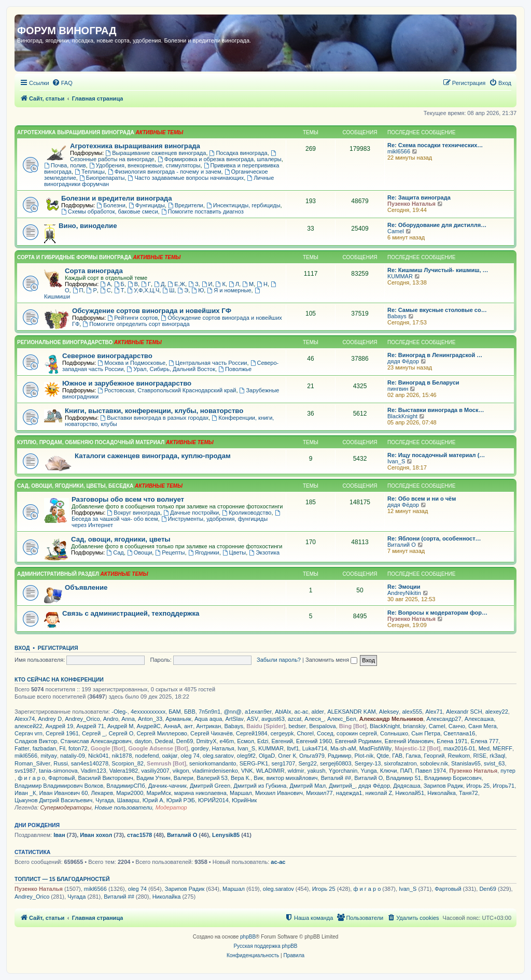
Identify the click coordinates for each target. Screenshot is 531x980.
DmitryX (206, 741)
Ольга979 (312, 756)
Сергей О (121, 733)
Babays (397, 316)
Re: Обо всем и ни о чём (422, 499)
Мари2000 (130, 793)
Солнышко (394, 733)
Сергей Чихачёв (212, 733)
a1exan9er (258, 712)
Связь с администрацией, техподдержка (131, 613)
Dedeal (164, 741)
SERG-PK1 (254, 763)
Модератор (171, 807)
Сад (115, 552)
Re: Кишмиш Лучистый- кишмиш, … (438, 270)
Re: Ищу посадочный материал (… (436, 455)
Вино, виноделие (88, 226)
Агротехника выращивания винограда (135, 146)
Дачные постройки (191, 513)
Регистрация (58, 648)
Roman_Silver (32, 763)
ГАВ (397, 756)
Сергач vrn (29, 733)
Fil (62, 748)
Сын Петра (426, 733)
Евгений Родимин (358, 741)
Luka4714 (315, 748)
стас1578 (139, 835)
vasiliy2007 (155, 771)
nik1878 (122, 756)
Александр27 (444, 719)
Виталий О (402, 545)
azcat (295, 719)
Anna (128, 719)
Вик (258, 778)
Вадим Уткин (153, 778)
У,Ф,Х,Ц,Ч (144, 290)
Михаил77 (319, 793)
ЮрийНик (244, 800)
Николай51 (410, 793)
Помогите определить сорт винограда (136, 324)
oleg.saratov (218, 756)
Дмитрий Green (210, 786)
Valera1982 (124, 771)
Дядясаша (407, 786)
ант (188, 726)
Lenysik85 (226, 835)
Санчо (457, 726)
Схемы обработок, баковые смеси (110, 211)
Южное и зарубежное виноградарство (127, 383)
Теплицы (90, 172)
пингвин (398, 389)
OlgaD (267, 756)
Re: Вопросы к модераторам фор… (437, 613)
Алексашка (479, 719)
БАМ (174, 712)
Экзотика (264, 552)
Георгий (435, 756)
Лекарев (102, 793)
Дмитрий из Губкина (260, 786)
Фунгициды (147, 205)
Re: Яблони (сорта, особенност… (434, 538)
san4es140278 (90, 763)
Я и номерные (229, 290)
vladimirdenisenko (215, 771)
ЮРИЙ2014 (213, 800)
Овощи (139, 552)
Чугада (104, 800)
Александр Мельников (391, 719)
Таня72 (469, 793)
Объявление (86, 587)
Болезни (111, 205)
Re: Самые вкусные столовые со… (437, 310)
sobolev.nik (434, 763)
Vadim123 (94, 771)
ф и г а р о (31, 778)
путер (508, 771)
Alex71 (434, 712)
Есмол (246, 741)
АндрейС (149, 726)
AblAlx (283, 712)
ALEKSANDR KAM (352, 712)
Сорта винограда (94, 271)
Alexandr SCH (464, 712)
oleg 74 (190, 756)
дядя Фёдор (403, 361)
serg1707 (283, 763)
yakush (317, 771)
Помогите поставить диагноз (202, 211)
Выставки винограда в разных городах (154, 418)
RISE (480, 756)
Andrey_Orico (82, 719)
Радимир (339, 756)
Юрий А (153, 800)
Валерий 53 (212, 778)
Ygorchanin (343, 771)
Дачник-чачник (167, 786)
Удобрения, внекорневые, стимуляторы (145, 165)
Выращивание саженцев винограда (156, 153)
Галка (413, 756)
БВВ (190, 712)
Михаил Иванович (279, 793)
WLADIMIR (270, 771)
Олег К (287, 756)
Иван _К (25, 793)
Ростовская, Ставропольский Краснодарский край (167, 390)
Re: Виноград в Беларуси (423, 382)
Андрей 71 (90, 726)
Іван (59, 835)
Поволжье (235, 369)
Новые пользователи (124, 807)
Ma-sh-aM (343, 748)
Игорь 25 (478, 786)
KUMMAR (400, 276)
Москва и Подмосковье (131, 363)
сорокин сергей (357, 733)
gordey (200, 748)
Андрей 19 (60, 726)
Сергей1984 (252, 733)
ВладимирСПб (125, 786)
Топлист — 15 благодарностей (62, 879)
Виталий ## (336, 778)
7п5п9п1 (209, 712)
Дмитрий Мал (308, 786)
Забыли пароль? (279, 660)
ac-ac (302, 712)
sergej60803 (336, 763)
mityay (49, 756)
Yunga (368, 771)
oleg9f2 (246, 756)
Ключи (389, 771)
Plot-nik (364, 756)
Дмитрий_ (342, 786)
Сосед (325, 733)
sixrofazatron (401, 763)
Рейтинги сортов (132, 318)
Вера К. (241, 778)
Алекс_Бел (342, 719)
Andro (111, 719)
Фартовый (61, 778)
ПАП (406, 771)
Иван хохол (96, 835)
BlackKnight (402, 416)
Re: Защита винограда (419, 197)
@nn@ (233, 712)
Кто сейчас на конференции (59, 679)
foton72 (78, 748)
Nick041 (99, 756)
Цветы (234, 552)
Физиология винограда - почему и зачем (164, 172)
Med (484, 748)
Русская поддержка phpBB (265, 946)
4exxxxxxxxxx (148, 712)
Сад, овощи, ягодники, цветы (121, 539)
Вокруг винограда (134, 513)
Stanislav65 (466, 763)
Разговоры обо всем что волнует (128, 499)
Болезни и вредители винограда (117, 198)
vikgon (181, 771)
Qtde (383, 756)
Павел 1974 (431, 771)
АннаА (172, 726)
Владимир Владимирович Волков (59, 786)
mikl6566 (399, 151)
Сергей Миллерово (162, 733)
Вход (22, 648)
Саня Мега (483, 726)
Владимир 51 (403, 778)
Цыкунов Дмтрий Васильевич (53, 800)
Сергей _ (94, 733)
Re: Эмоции (404, 587)
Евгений (282, 741)
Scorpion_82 (128, 763)
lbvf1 (293, 748)
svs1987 (25, 771)
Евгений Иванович (409, 741)
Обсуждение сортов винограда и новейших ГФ (152, 311)
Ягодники (204, 552)
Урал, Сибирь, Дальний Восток (171, 369)
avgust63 (273, 719)
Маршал (241, 793)
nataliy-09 (73, 756)
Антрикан (208, 726)
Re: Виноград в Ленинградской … (435, 355)
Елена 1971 (452, 741)
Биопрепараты (102, 178)
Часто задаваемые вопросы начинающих (186, 178)
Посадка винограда (239, 153)
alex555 (412, 712)
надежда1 (349, 793)
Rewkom (459, 756)
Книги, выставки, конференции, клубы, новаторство (154, 411)
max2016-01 (459, 748)
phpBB (248, 937)
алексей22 (29, 726)
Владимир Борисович (453, 778)
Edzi (263, 741)
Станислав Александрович (96, 741)
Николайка (442, 793)
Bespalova (322, 726)
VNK (247, 771)
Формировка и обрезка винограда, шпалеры (220, 159)
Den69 (185, 741)
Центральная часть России (208, 363)
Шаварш (128, 800)
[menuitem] (62, 83)
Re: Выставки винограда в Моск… (436, 410)
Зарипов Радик (443, 786)
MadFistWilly (375, 748)
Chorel (305, 733)
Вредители (186, 205)
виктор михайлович (292, 778)
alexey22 (497, 712)
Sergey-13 (368, 763)
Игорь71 (504, 786)
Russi (61, 763)
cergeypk (282, 733)
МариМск (158, 793)
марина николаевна (200, 793)
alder (318, 712)
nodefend (147, 756)
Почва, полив (65, 165)
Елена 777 (485, 741)
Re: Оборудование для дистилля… (437, 225)
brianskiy (414, 726)
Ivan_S (396, 461)
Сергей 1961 (62, 733)
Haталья (223, 748)
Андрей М (120, 726)
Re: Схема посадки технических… (435, 145)
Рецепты (170, 552)
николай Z (379, 793)
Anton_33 (150, 719)
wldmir (296, 771)
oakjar (170, 756)
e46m (227, 741)
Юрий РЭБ (181, 800)
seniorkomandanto (213, 763)
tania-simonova (58, 771)
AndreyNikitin (404, 593)
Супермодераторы (66, 807)
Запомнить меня (331, 660)
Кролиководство (247, 513)
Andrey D (50, 719)
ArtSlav (234, 719)
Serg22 (307, 763)
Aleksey (389, 712)
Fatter (22, 748)
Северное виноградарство (107, 356)
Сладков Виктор (36, 741)
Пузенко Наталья (411, 204)
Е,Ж (177, 284)
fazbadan (44, 748)
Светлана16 (459, 733)
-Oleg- (120, 712)
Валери (184, 778)
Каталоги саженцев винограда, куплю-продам (153, 456)
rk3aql (497, 756)
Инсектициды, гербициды (243, 205)
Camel (396, 231)
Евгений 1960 (314, 741)
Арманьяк (178, 719)
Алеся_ (314, 719)
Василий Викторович (106, 778)
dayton (143, 741)
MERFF (502, 748)
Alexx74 (25, 719)
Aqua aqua (208, 719)
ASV (253, 719)
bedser (298, 726)
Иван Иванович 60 (64, 793)
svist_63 (494, 763)
